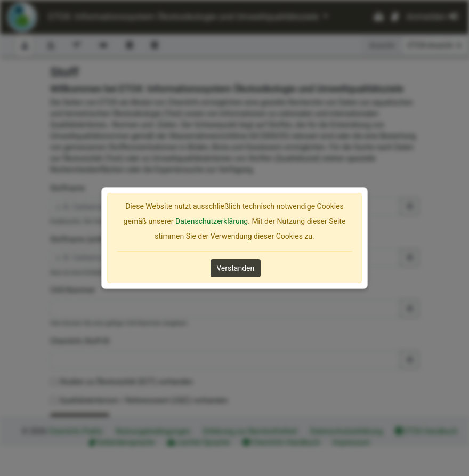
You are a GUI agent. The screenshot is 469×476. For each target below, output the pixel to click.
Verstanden (235, 268)
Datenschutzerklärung (212, 221)
